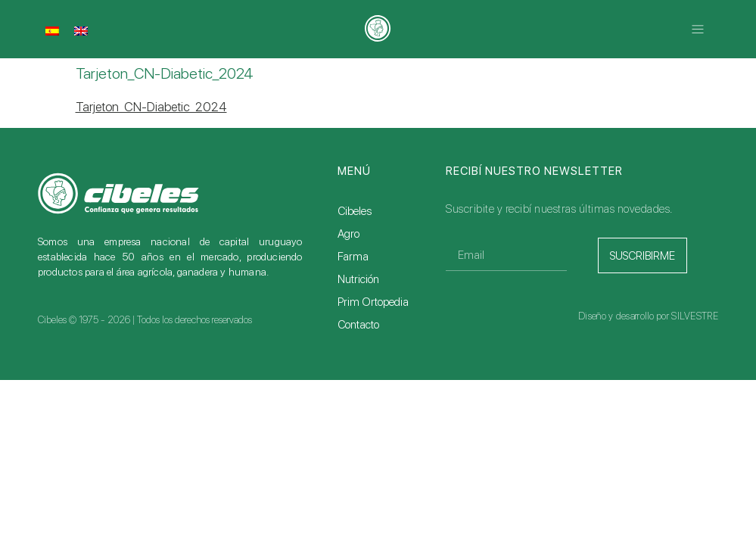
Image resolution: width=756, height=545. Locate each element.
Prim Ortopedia (373, 302)
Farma (353, 257)
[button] (697, 29)
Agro (348, 234)
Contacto (358, 325)
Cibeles (355, 211)
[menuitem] (52, 30)
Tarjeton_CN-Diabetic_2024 (151, 107)
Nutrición (358, 279)
